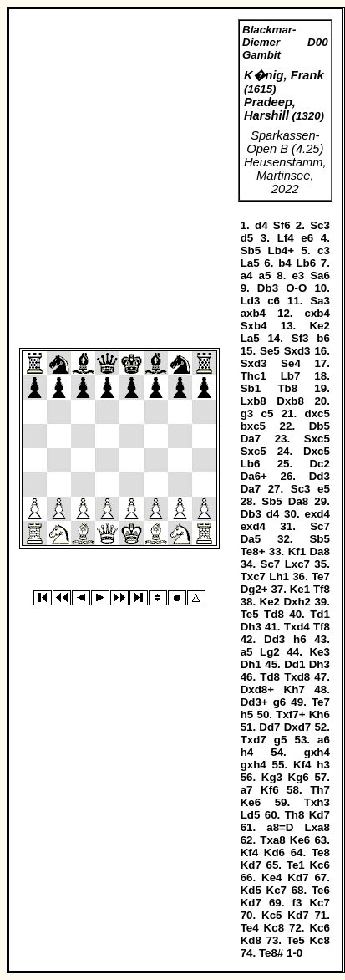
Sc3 (320, 225)
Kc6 (319, 865)
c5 (268, 413)
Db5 (320, 426)
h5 (247, 715)
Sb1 (251, 388)
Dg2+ (254, 589)
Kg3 (272, 777)
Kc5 (271, 915)
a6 (324, 740)
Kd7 (320, 815)
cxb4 (317, 313)
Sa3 (320, 301)
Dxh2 (297, 602)
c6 (274, 301)
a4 (247, 276)
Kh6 (320, 715)
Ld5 (251, 815)
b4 (285, 263)
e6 (307, 238)
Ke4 (271, 878)
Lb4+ (281, 250)
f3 (297, 903)
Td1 (320, 614)
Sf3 (300, 338)
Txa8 (272, 840)
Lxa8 (317, 827)
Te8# (271, 953)
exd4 (317, 514)
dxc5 (317, 413)
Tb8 (287, 388)
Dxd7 (298, 727)
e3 (298, 276)
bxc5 (253, 426)
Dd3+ (254, 702)
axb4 (253, 313)
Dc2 (319, 464)
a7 (247, 790)
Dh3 (251, 627)
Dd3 (320, 476)
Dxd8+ (257, 689)
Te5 (250, 614)
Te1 (296, 865)
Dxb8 (290, 401)
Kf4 (302, 765)
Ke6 (251, 802)
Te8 (321, 852)
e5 (324, 489)
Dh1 (251, 664)
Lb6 (306, 263)
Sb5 (251, 250)
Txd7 (254, 740)
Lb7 (291, 376)
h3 (323, 765)
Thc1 (254, 376)
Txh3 (317, 802)
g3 (247, 413)
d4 (261, 225)
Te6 (321, 890)
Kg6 (299, 777)
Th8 (295, 815)
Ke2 (319, 326)
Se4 (291, 363)
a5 (264, 276)
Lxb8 (254, 401)
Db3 (268, 288)
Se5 (270, 351)
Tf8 (322, 589)
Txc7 (253, 577)
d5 (247, 238)
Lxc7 (297, 564)
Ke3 (319, 652)
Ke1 (300, 589)
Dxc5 (317, 451)
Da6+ (254, 476)
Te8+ (253, 551)
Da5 (251, 539)
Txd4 (297, 627)
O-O (296, 288)
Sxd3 (297, 351)
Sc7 (320, 526)
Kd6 (274, 852)
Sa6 (320, 276)
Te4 (250, 928)
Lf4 (286, 238)
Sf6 (282, 225)
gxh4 (317, 752)
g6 (280, 702)
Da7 (251, 439)
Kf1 (297, 551)
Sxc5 (317, 439)
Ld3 (251, 301)
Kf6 (269, 790)
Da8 (298, 501)
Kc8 (274, 928)
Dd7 (269, 727)
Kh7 (294, 689)
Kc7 (277, 890)
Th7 (320, 790)
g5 (281, 740)
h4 (247, 752)
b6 (323, 338)
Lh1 (279, 577)
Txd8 (297, 677)
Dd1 (294, 664)
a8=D (280, 827)
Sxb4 (254, 326)
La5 (250, 263)
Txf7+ (290, 715)
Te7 (321, 577)
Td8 (274, 614)
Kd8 (251, 940)
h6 (300, 639)
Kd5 (251, 890)
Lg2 (270, 652)
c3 (324, 250)
